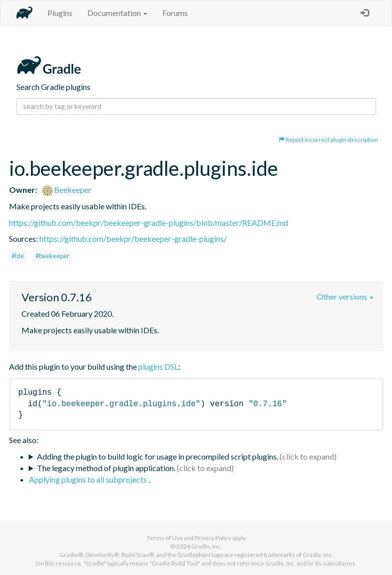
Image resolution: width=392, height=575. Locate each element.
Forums (175, 13)
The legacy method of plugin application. (106, 468)
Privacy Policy (213, 538)
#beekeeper (52, 256)
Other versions (345, 296)
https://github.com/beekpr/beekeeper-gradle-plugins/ (133, 239)
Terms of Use (165, 538)
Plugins (60, 13)
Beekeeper (67, 190)
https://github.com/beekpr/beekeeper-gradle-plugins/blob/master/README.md (149, 223)
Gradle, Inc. (206, 546)
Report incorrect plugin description (328, 140)
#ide (18, 256)
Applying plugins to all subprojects (89, 479)
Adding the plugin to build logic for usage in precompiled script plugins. (158, 456)
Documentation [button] (117, 13)
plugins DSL (158, 366)
